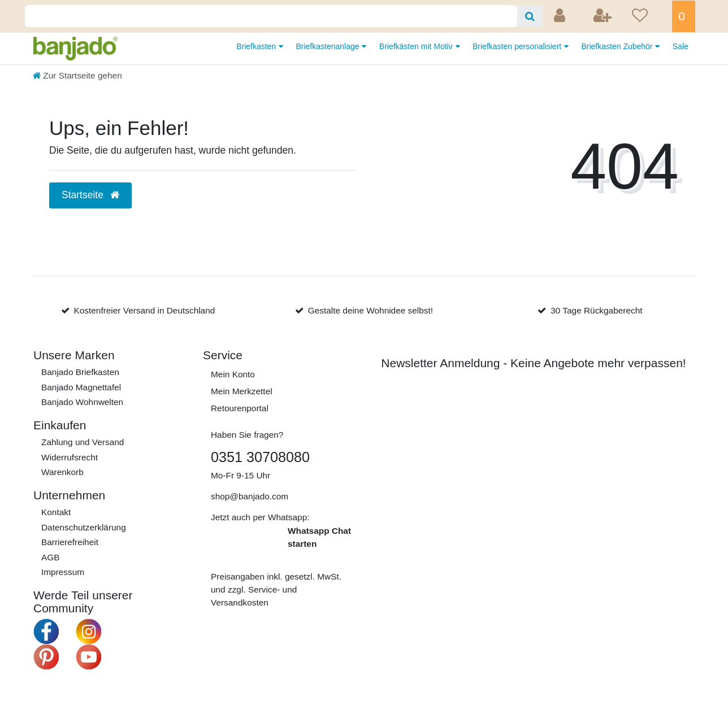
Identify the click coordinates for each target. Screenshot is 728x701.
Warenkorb (62, 472)
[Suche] (530, 16)
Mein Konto (233, 374)
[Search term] (271, 16)
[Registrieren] (604, 16)
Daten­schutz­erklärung (84, 527)
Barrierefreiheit (70, 542)
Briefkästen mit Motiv (417, 46)
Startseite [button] (90, 195)
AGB (51, 557)
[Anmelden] (561, 16)
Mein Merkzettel (242, 391)
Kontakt (56, 512)
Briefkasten (257, 46)
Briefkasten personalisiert (518, 46)
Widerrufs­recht (70, 457)
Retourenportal (240, 408)
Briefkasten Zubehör (618, 46)
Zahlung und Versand (83, 442)
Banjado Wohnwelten (82, 402)
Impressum (63, 572)
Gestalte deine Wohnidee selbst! (370, 310)
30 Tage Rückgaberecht (596, 310)
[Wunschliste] (648, 16)
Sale (681, 46)
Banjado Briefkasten (80, 372)
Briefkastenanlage (328, 46)
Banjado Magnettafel (81, 387)
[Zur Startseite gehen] (77, 75)
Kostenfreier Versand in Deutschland (144, 310)
